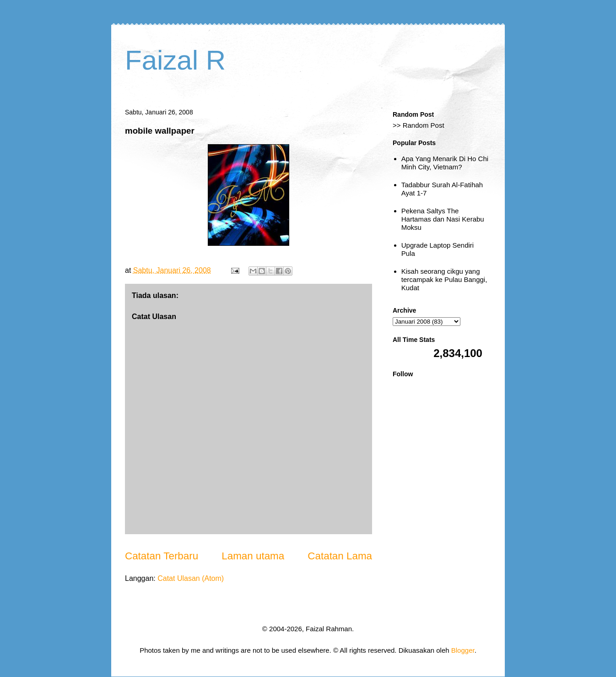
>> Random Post (419, 125)
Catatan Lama (340, 556)
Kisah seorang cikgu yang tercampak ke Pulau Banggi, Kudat (444, 279)
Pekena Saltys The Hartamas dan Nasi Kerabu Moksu (443, 219)
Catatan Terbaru (162, 556)
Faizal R (175, 60)
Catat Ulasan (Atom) (191, 578)
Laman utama (253, 556)
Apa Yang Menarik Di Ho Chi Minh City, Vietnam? (445, 163)
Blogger (463, 650)
